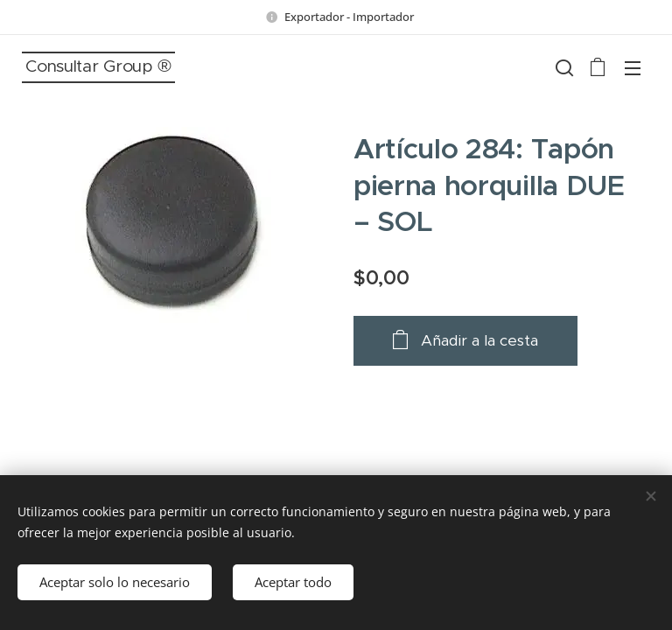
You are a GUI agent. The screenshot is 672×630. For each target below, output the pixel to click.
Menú (633, 68)
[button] (563, 67)
